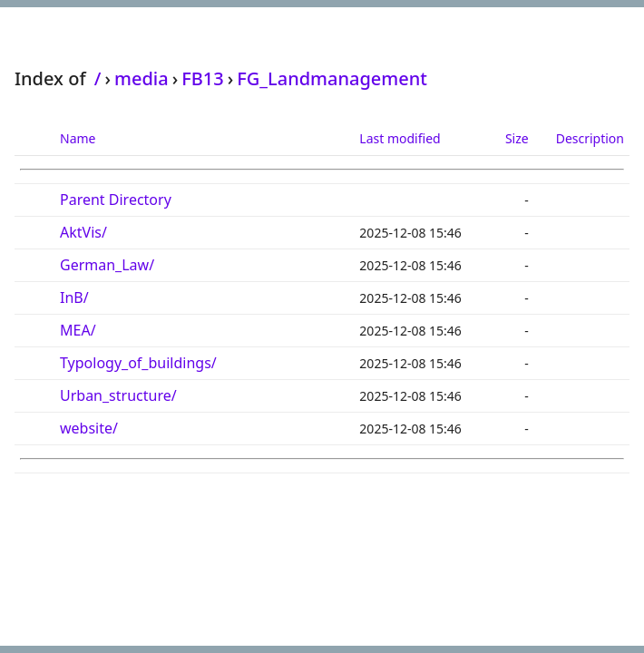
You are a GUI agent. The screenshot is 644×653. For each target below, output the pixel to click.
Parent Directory (116, 200)
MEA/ (78, 330)
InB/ (74, 297)
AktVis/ (83, 232)
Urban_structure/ (118, 395)
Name (78, 138)
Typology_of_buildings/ (138, 363)
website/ (89, 428)
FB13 (203, 78)
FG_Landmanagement (332, 78)
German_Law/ (107, 265)
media (141, 78)
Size (517, 138)
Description (590, 138)
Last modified (400, 138)
